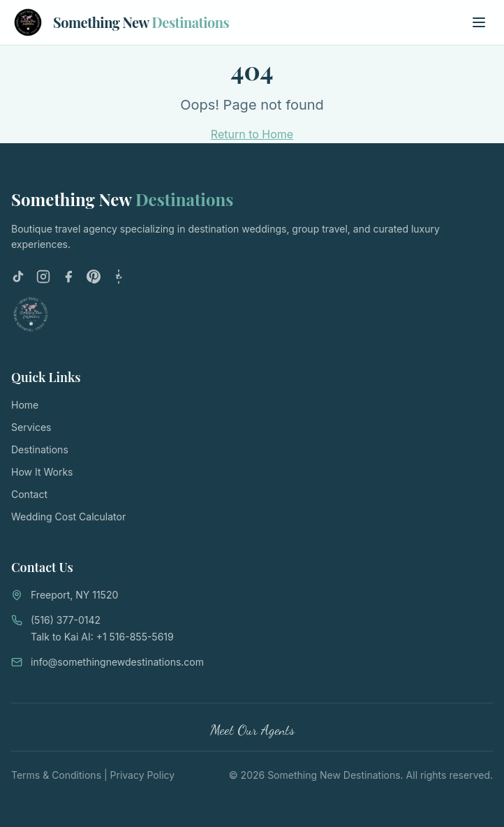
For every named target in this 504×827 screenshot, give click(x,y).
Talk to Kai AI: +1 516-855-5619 (102, 637)
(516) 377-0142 (66, 620)
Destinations (40, 449)
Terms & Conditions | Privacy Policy (93, 775)
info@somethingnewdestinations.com (117, 662)
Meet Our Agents (252, 730)
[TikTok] (18, 277)
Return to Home (252, 134)
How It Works (42, 472)
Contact (29, 494)
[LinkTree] (119, 277)
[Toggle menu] (479, 22)
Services (31, 427)
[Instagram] (43, 277)
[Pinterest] (94, 277)
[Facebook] (68, 277)
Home (25, 405)
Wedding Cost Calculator (68, 517)
